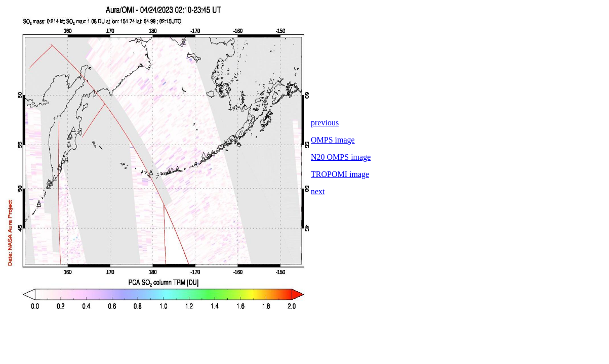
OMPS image (333, 140)
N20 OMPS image (341, 157)
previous (325, 123)
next (318, 191)
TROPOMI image (340, 174)
